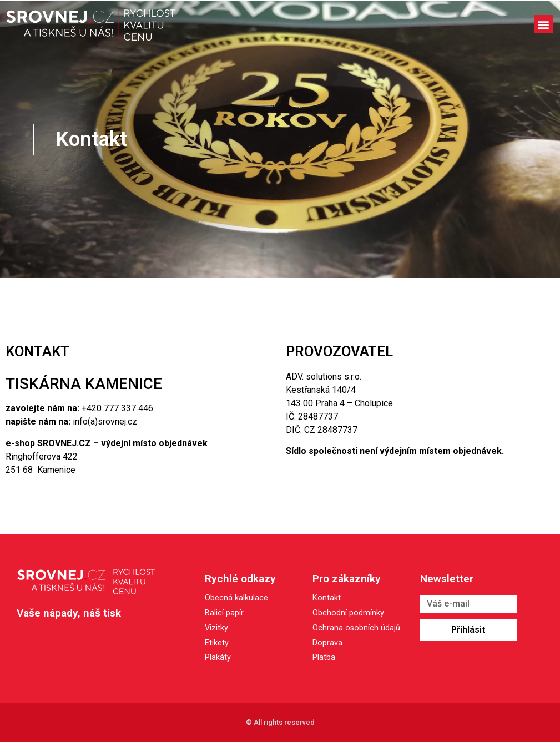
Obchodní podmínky (348, 614)
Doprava (327, 643)
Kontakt (327, 599)
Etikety (217, 643)
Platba (324, 658)
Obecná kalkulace (236, 598)
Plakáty (218, 657)
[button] (544, 24)
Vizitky (216, 628)
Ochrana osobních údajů (356, 629)
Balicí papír (224, 613)
